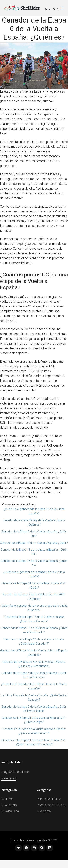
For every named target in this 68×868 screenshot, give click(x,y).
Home (7, 799)
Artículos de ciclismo (51, 805)
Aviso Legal (10, 811)
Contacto (9, 805)
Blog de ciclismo (49, 799)
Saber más (9, 778)
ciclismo (44, 811)
